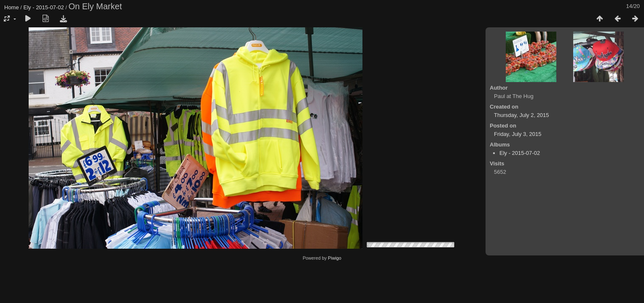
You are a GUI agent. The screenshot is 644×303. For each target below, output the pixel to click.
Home (12, 7)
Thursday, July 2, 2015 (522, 115)
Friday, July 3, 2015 (518, 134)
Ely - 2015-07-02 (44, 7)
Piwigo (335, 258)
